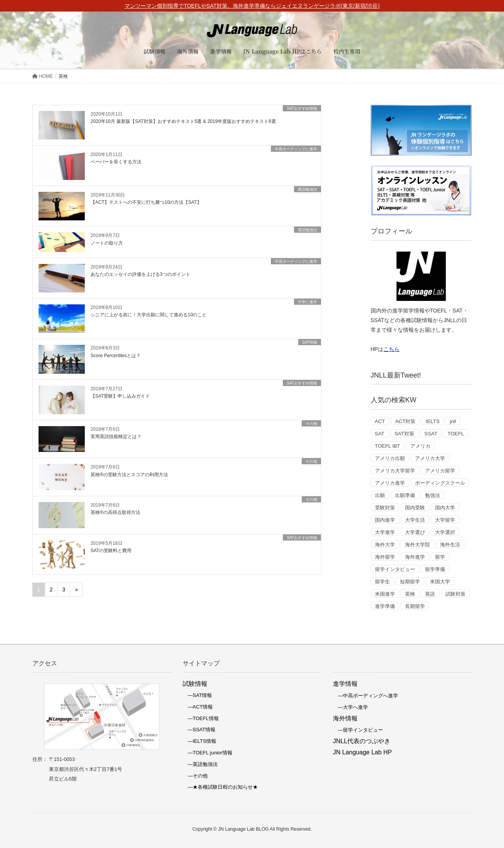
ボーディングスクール (440, 483)
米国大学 (440, 582)
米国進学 (385, 594)
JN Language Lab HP (362, 752)
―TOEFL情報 (201, 718)
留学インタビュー (395, 569)
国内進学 (385, 520)
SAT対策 (404, 434)
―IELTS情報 (199, 741)
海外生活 (450, 545)
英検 (410, 594)
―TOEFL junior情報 (207, 753)
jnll (453, 421)
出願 (380, 495)
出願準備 (405, 495)
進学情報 (345, 684)
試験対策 (455, 594)
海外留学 (385, 557)
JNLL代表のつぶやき (362, 741)
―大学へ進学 (350, 707)
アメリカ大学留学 (395, 471)
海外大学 (385, 545)
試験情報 (195, 684)
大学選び (415, 532)
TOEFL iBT (388, 446)
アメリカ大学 (430, 458)
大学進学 (385, 532)
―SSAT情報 (199, 730)
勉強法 (433, 495)
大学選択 (445, 532)
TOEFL (456, 434)
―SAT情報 (197, 695)
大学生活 (415, 520)
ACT (380, 421)
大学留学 (445, 520)
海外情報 (345, 718)
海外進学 (415, 557)
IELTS (433, 421)
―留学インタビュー (358, 730)
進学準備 (385, 606)
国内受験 (415, 508)
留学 (440, 557)
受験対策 (385, 508)
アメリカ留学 (440, 471)
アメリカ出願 (390, 458)
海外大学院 (417, 545)
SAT (380, 434)
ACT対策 (406, 421)
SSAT (431, 434)
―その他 (195, 776)
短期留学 (410, 582)
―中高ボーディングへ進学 (365, 696)
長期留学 (415, 606)
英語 (430, 594)
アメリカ (420, 446)
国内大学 (445, 508)
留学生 (382, 582)
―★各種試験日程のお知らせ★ (220, 787)
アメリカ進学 (390, 483)
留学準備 (435, 569)
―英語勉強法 (200, 764)
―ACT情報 (198, 707)
